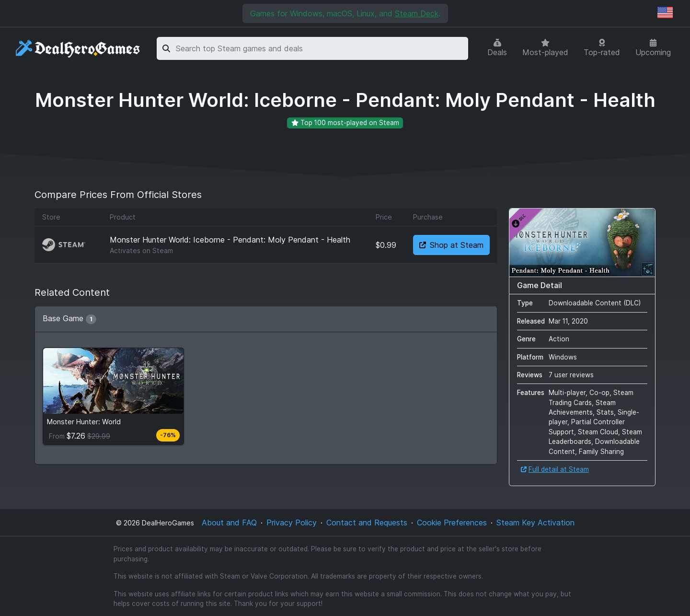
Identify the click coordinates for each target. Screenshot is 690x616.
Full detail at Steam (555, 469)
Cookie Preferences (452, 523)
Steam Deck (417, 13)
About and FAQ (229, 523)
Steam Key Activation (535, 523)
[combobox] (320, 48)
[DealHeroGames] (78, 49)
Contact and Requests (367, 523)
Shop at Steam (451, 245)
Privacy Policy (292, 523)
